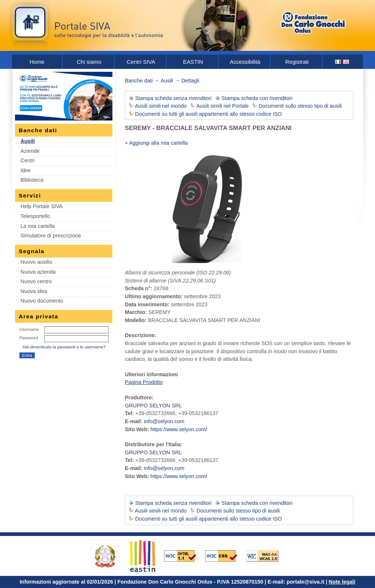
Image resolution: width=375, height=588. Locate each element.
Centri (27, 160)
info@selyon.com (164, 421)
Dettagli (190, 81)
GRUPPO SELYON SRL (153, 406)
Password (29, 338)
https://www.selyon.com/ (179, 429)
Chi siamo (89, 62)
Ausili (28, 141)
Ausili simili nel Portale (222, 106)
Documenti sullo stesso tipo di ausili (300, 106)
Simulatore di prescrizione (51, 236)
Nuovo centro (36, 281)
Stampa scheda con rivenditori (257, 98)
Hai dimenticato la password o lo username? (64, 347)
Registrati (297, 62)
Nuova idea (34, 291)
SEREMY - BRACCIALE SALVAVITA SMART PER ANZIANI (208, 128)
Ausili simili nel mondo (161, 106)
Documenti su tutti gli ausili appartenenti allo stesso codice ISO (209, 114)
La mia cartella (38, 226)
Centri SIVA (141, 62)
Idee (26, 170)
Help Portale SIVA (42, 206)
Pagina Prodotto (144, 382)
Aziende (30, 151)
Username (29, 329)
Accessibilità (245, 62)
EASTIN (193, 62)
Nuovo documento (42, 301)
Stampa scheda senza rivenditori (173, 98)
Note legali (342, 582)
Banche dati (139, 81)
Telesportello (35, 216)
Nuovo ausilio (36, 262)
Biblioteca (32, 180)
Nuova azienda (38, 272)
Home (37, 62)
